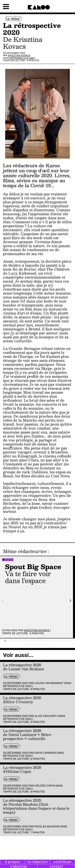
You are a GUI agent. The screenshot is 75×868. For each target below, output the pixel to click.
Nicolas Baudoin (47, 826)
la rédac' (13, 19)
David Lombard (45, 753)
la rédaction (37, 862)
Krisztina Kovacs (19, 55)
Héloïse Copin (45, 786)
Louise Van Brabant (49, 683)
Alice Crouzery (46, 716)
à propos (13, 862)
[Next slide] (70, 601)
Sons (9, 560)
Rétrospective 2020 (22, 58)
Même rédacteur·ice (25, 551)
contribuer (62, 862)
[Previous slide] (3, 601)
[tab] (5, 641)
